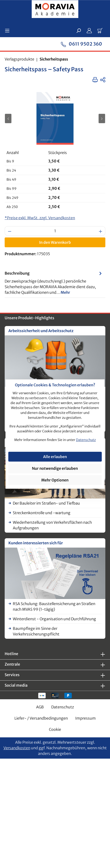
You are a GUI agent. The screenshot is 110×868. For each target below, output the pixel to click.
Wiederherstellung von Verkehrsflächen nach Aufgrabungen (52, 525)
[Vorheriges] (8, 118)
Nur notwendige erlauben (55, 468)
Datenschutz (63, 707)
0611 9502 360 (81, 44)
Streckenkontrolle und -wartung (42, 513)
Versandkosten (17, 748)
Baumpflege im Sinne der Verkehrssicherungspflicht (36, 631)
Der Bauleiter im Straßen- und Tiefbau (46, 503)
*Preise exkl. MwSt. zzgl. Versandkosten (40, 218)
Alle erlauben (55, 457)
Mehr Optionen (55, 480)
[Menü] (9, 30)
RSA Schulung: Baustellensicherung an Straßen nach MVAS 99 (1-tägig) (54, 606)
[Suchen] (79, 30)
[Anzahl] (55, 231)
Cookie (55, 729)
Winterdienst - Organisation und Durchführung (54, 619)
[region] (55, 118)
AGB (40, 707)
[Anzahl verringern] (10, 231)
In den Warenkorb (55, 242)
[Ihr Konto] (89, 30)
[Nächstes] (102, 118)
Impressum (86, 718)
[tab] (54, 283)
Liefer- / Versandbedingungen (41, 718)
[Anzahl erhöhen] (101, 231)
